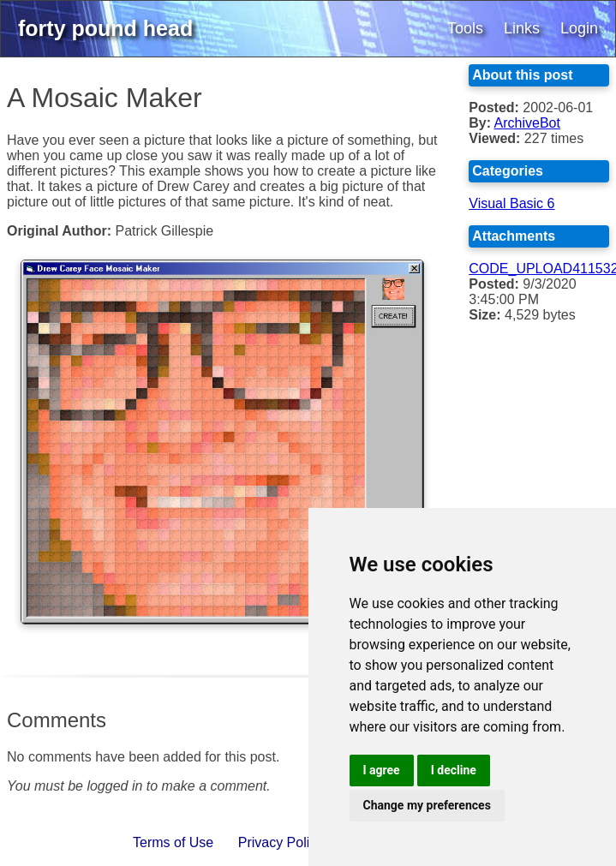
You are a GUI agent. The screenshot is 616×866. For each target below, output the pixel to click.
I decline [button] (454, 770)
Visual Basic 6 (511, 203)
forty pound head (105, 28)
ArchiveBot (527, 123)
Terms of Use (173, 842)
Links (522, 28)
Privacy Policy (281, 842)
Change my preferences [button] (427, 805)
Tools (465, 28)
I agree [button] (382, 770)
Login (579, 28)
